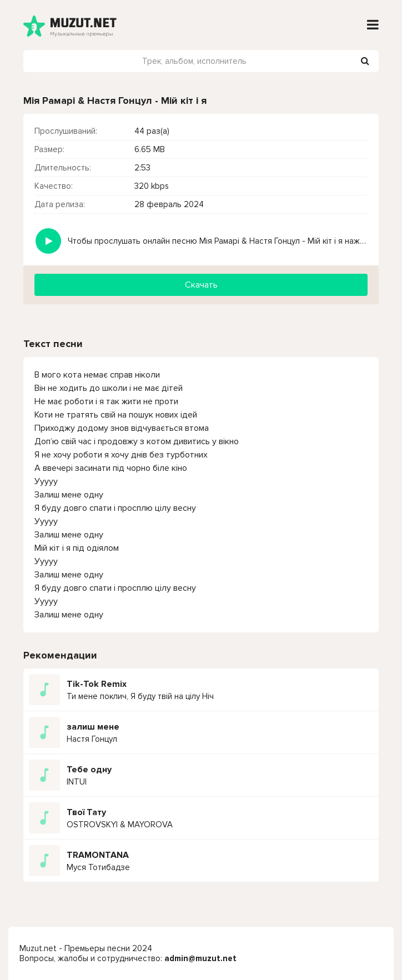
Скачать (201, 285)
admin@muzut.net (200, 958)
